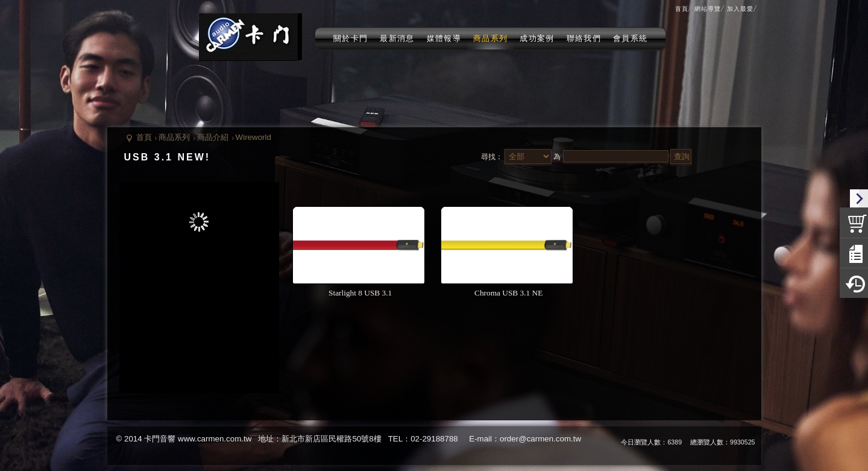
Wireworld (253, 137)
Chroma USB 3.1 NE (508, 293)
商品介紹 (213, 137)
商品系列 (174, 137)
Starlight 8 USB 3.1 (359, 293)
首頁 (144, 137)
